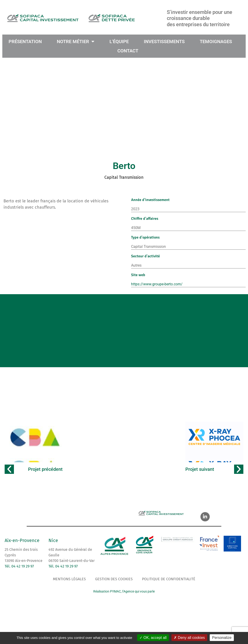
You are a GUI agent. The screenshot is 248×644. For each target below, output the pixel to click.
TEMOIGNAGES (216, 41)
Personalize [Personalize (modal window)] (222, 638)
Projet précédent (45, 472)
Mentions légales (69, 582)
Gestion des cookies (114, 582)
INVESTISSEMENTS (164, 41)
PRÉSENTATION (25, 41)
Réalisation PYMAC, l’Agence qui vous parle (124, 594)
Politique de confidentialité (169, 582)
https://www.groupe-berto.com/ (157, 284)
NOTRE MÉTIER (76, 41)
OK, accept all (153, 638)
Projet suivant (200, 472)
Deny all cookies (189, 638)
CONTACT (128, 51)
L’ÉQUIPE (119, 41)
